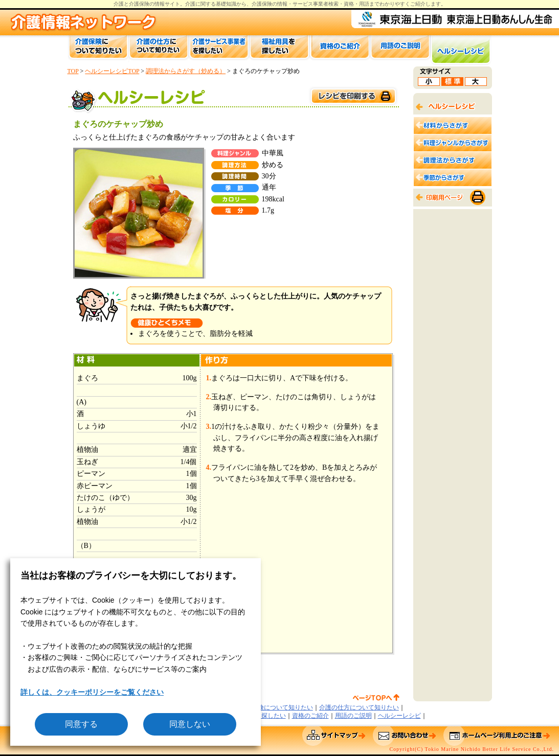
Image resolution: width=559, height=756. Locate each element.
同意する (81, 724)
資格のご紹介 (310, 716)
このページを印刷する (353, 96)
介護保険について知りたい (276, 707)
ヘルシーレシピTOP (112, 71)
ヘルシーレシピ (399, 716)
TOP (73, 71)
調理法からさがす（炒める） (186, 71)
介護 (190, 4)
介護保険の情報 (270, 4)
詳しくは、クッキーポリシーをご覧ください (92, 692)
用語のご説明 (353, 716)
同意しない (190, 724)
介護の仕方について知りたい (359, 707)
